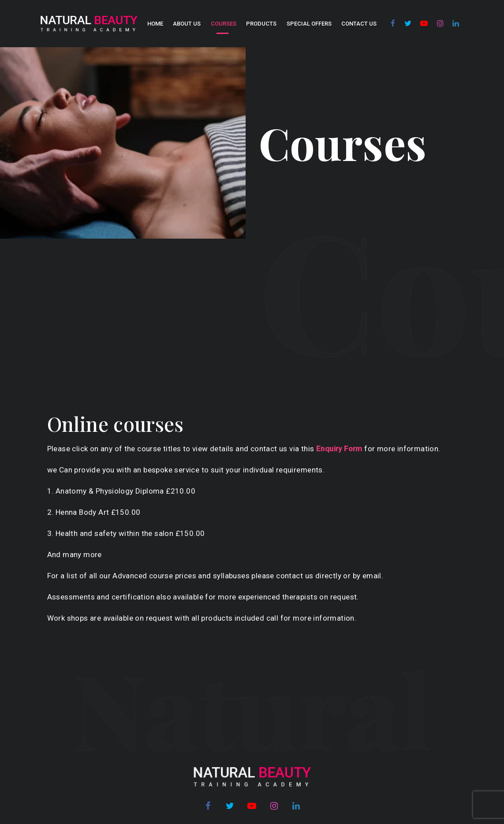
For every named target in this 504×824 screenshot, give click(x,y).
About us (187, 24)
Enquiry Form (339, 449)
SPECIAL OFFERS (309, 24)
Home (155, 24)
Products (261, 24)
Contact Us (359, 24)
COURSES (224, 24)
